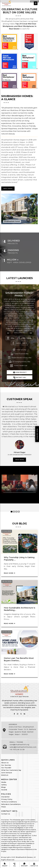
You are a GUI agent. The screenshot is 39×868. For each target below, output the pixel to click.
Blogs (3, 787)
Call (15, 865)
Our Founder (6, 768)
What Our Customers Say (11, 770)
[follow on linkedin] (24, 714)
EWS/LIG (5, 775)
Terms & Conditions (9, 802)
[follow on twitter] (21, 714)
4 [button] (19, 512)
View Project (19, 372)
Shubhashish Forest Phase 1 (19, 294)
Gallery (4, 785)
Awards (4, 790)
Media (4, 782)
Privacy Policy (7, 799)
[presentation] (28, 220)
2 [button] (14, 512)
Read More (8, 188)
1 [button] (12, 512)
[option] (19, 452)
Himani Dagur (20, 452)
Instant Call (19, 377)
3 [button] (16, 512)
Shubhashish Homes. (25, 857)
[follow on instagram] (18, 714)
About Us (5, 763)
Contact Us (6, 814)
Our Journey (6, 765)
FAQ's (4, 807)
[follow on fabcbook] (14, 714)
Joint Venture (7, 773)
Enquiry (5, 865)
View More (19, 460)
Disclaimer (5, 797)
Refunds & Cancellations (11, 804)
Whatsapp (24, 865)
